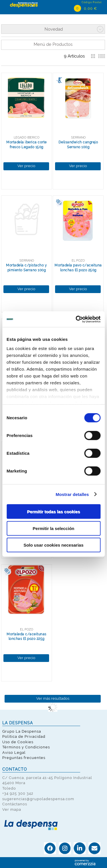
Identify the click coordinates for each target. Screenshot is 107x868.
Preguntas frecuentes (24, 758)
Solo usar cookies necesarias (53, 545)
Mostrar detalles (72, 494)
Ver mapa (12, 809)
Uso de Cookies (18, 742)
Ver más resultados (53, 698)
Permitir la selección (54, 528)
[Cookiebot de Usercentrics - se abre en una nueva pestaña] (76, 319)
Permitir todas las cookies (54, 512)
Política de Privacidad (24, 736)
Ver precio (26, 166)
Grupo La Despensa (22, 731)
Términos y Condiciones (26, 747)
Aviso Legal (14, 753)
